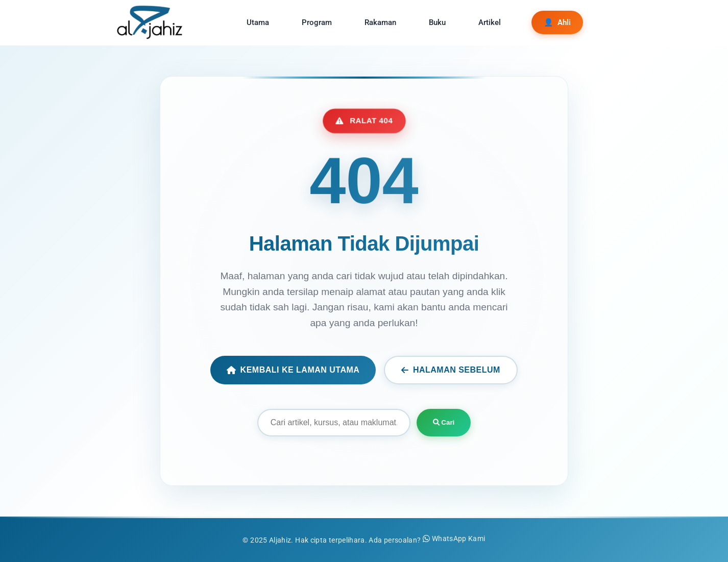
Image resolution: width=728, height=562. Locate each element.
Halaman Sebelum (451, 370)
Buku (437, 22)
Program (317, 22)
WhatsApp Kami (454, 539)
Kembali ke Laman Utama (293, 370)
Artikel (490, 22)
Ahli (557, 23)
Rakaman (380, 22)
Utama (258, 22)
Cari (444, 422)
